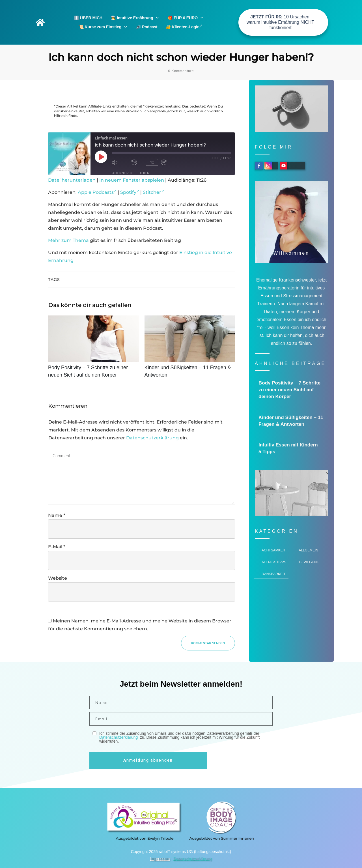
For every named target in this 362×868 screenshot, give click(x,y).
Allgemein (308, 550)
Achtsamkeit (274, 550)
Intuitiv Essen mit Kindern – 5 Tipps (292, 448)
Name (57, 515)
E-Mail (57, 547)
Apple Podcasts (97, 192)
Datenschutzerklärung (152, 438)
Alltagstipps (274, 562)
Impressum (160, 859)
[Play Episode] (101, 157)
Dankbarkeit (274, 574)
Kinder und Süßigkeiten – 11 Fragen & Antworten (190, 350)
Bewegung (309, 562)
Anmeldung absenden (148, 760)
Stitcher (153, 192)
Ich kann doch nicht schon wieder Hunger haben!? (181, 57)
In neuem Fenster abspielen (132, 180)
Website (58, 578)
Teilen (144, 173)
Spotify (130, 192)
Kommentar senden (208, 643)
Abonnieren (122, 173)
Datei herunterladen (72, 180)
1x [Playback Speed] (152, 162)
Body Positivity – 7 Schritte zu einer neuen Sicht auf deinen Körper (93, 350)
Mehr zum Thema (68, 240)
